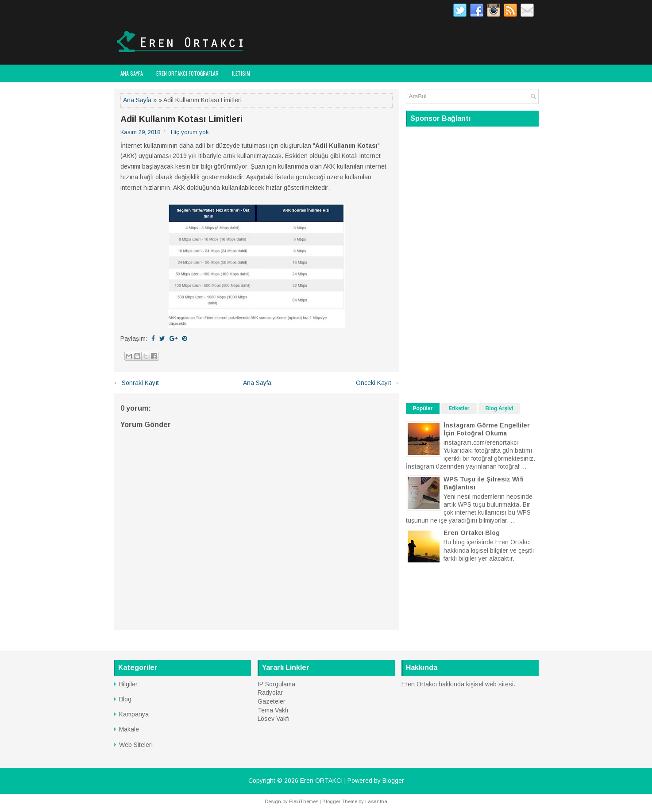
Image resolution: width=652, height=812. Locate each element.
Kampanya (134, 714)
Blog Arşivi (500, 408)
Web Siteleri (136, 745)
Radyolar (270, 693)
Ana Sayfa (132, 73)
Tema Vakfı (273, 710)
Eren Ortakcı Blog (472, 533)
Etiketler (459, 408)
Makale (129, 729)
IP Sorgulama (276, 684)
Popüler (423, 408)
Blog (125, 699)
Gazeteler (272, 701)
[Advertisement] (472, 264)
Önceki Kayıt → (378, 383)
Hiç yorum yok (190, 132)
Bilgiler (128, 684)
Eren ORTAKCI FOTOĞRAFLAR (187, 73)
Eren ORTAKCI (321, 781)
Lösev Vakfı (274, 719)
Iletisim (241, 73)
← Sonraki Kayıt (136, 383)
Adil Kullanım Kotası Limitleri (181, 119)
